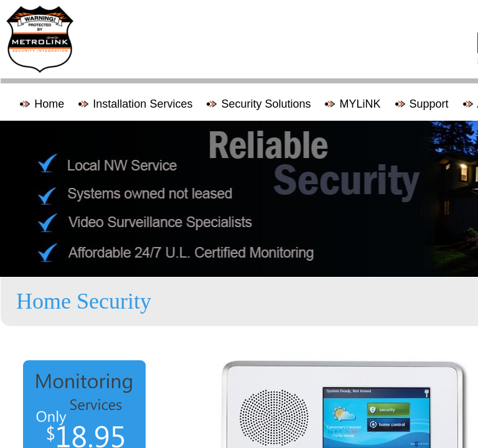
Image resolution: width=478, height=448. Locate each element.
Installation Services (143, 104)
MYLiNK (360, 104)
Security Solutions (266, 104)
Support (429, 104)
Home (49, 104)
